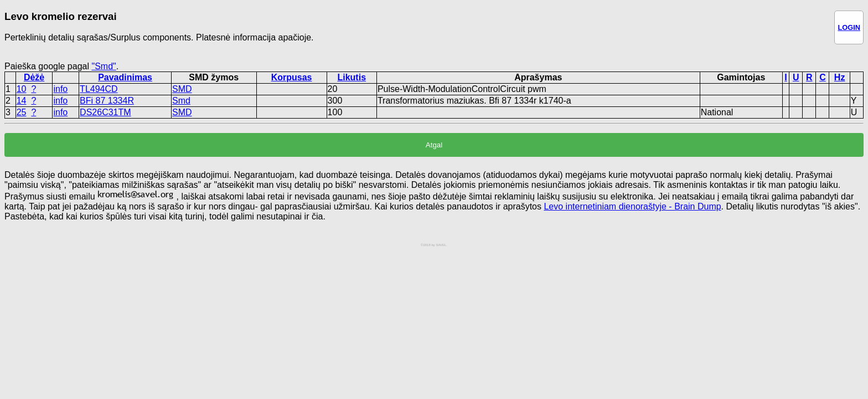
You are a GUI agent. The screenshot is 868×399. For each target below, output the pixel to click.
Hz (840, 77)
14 (22, 101)
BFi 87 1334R (107, 101)
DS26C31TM (105, 112)
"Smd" (104, 66)
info (60, 89)
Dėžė (34, 77)
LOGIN (849, 27)
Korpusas (292, 77)
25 (22, 112)
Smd (181, 101)
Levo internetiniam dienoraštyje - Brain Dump (632, 206)
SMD (182, 89)
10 (22, 89)
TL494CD (99, 89)
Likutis (352, 77)
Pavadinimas (125, 77)
